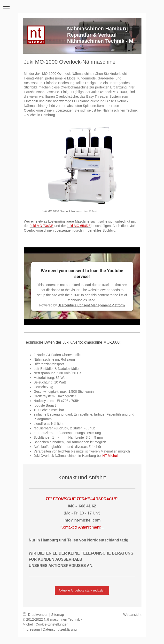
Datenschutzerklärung (60, 629)
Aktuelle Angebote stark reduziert (82, 590)
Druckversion (36, 615)
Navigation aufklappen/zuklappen (82, 6)
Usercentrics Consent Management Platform (91, 305)
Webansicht (132, 615)
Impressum (31, 629)
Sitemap (58, 615)
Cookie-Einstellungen (52, 624)
